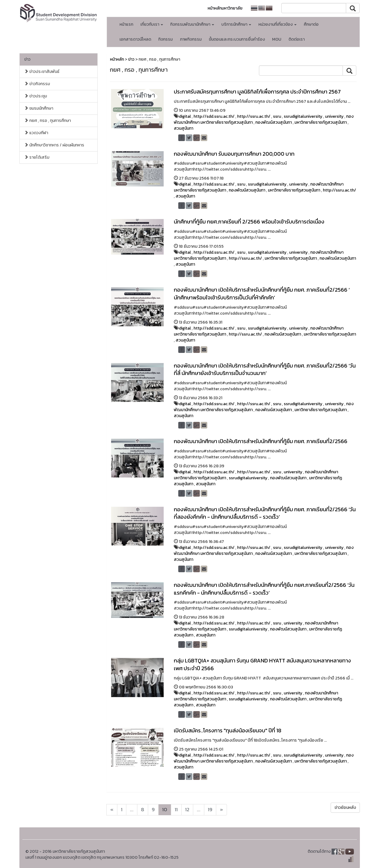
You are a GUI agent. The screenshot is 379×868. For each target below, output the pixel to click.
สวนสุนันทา (184, 128)
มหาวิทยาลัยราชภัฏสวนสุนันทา (321, 122)
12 (187, 810)
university (334, 116)
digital (185, 116)
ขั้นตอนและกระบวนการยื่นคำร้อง (237, 39)
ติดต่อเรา (297, 39)
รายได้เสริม (37, 157)
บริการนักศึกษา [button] (236, 24)
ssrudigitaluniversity (303, 116)
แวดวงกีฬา (36, 133)
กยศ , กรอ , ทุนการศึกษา (47, 121)
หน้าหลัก (117, 59)
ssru (277, 116)
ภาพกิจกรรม (191, 39)
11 (176, 810)
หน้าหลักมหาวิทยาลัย (225, 8)
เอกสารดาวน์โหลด (135, 39)
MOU (277, 39)
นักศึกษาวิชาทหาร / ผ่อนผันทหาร (54, 145)
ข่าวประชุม (36, 96)
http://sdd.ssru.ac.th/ (214, 116)
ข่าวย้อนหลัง (345, 807)
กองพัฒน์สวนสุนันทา (274, 122)
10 (165, 810)
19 (210, 810)
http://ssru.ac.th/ (254, 116)
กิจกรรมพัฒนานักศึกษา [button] (192, 24)
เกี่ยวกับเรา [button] (152, 24)
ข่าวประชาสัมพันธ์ (42, 72)
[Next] (112, 810)
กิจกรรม (165, 39)
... (132, 810)
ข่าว (27, 59)
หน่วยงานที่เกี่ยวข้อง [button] (277, 24)
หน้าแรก (126, 24)
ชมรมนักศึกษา (39, 108)
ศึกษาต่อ (311, 24)
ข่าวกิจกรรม (37, 84)
